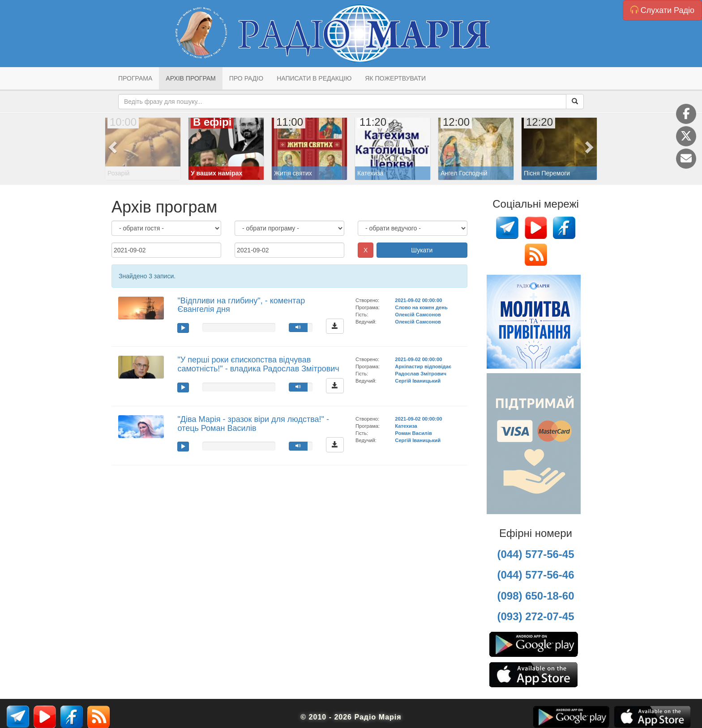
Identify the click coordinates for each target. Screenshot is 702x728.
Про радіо (246, 78)
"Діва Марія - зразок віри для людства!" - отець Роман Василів (253, 424)
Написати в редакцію (314, 78)
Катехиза (406, 426)
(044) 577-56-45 (535, 554)
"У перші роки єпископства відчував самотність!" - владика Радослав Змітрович (258, 364)
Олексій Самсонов (418, 315)
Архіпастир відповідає (423, 366)
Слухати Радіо (662, 10)
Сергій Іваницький (418, 381)
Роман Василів (413, 433)
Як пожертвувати (395, 78)
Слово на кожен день (421, 307)
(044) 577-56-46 (535, 575)
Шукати (422, 250)
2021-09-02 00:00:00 (418, 300)
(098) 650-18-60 (535, 596)
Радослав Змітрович (421, 374)
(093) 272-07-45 (535, 616)
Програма (135, 78)
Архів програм (190, 78)
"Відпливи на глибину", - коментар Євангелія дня (241, 305)
